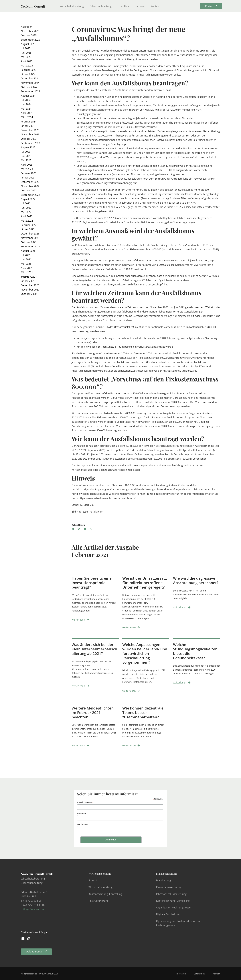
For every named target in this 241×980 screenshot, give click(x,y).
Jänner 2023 (28, 178)
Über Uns (123, 6)
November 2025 (30, 31)
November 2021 (30, 238)
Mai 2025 (26, 57)
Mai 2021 (26, 264)
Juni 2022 (26, 208)
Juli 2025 (26, 48)
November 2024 (30, 83)
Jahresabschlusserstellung (171, 894)
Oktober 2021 (29, 242)
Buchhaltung (164, 880)
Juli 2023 (26, 152)
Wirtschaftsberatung (72, 6)
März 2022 (27, 221)
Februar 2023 (29, 173)
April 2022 (27, 216)
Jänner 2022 (28, 229)
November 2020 (30, 290)
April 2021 (27, 268)
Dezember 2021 (30, 234)
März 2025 (27, 66)
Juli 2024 (26, 100)
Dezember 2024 (30, 78)
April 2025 (27, 61)
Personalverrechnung (169, 887)
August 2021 (28, 251)
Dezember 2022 (30, 182)
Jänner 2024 (28, 126)
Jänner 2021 (28, 281)
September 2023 (30, 143)
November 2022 (30, 186)
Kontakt (155, 6)
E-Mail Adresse (85, 803)
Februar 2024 (29, 122)
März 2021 (27, 272)
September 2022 (30, 195)
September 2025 (30, 40)
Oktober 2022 (29, 190)
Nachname (82, 824)
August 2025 (28, 44)
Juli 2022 (26, 203)
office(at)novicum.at (33, 909)
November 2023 (30, 134)
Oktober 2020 (29, 294)
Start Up (93, 880)
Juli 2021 (26, 255)
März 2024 (27, 117)
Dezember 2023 (30, 130)
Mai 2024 (26, 109)
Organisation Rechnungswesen (174, 908)
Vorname (81, 814)
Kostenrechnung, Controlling (105, 894)
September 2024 (30, 91)
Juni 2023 (26, 156)
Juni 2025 (26, 53)
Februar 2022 (29, 225)
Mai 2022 (26, 212)
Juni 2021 (26, 259)
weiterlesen (80, 620)
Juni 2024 (26, 104)
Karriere (140, 6)
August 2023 (28, 147)
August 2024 (28, 96)
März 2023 (27, 169)
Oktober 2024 (29, 87)
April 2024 (27, 113)
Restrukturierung (99, 901)
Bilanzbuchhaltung (101, 6)
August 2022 (28, 199)
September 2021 (30, 247)
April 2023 (27, 165)
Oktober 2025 (29, 35)
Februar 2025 (29, 70)
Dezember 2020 (30, 285)
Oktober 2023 (29, 139)
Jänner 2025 (28, 74)
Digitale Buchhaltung (168, 914)
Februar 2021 (29, 277)
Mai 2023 (26, 160)
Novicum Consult (33, 6)
